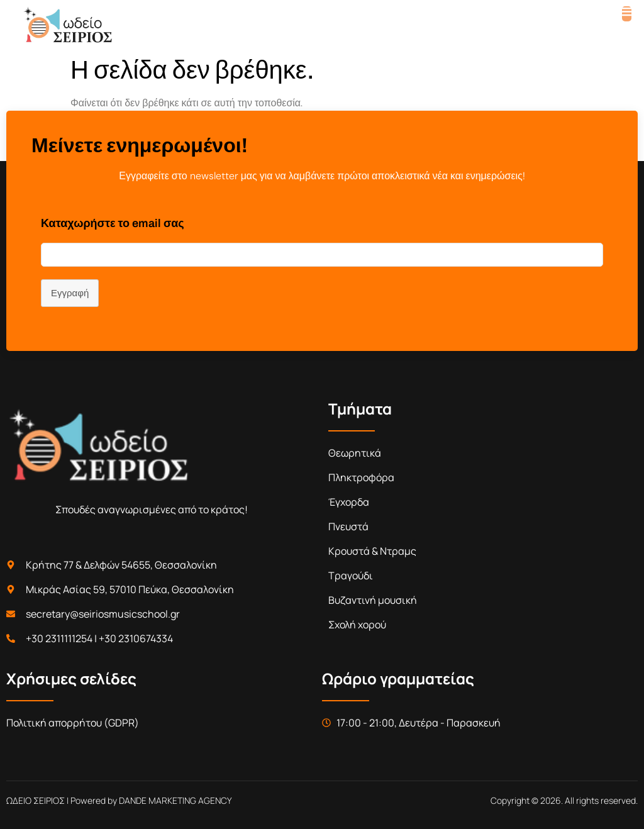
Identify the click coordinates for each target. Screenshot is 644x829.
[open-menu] (627, 14)
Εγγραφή (70, 293)
